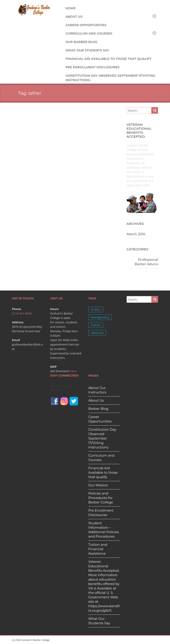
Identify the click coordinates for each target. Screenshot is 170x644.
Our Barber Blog (82, 42)
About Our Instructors (97, 390)
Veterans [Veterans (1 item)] (97, 333)
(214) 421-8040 (22, 313)
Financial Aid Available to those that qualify (109, 59)
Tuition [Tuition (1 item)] (96, 325)
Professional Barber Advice (146, 262)
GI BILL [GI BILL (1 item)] (96, 309)
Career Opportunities (86, 25)
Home (71, 8)
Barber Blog (98, 409)
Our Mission (98, 485)
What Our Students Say (87, 50)
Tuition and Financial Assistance (98, 549)
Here (73, 371)
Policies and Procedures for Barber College (101, 498)
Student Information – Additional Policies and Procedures (104, 530)
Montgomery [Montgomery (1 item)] (100, 317)
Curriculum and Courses (111, 33)
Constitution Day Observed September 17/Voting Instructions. (110, 77)
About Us (111, 17)
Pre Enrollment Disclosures (93, 67)
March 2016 (136, 234)
